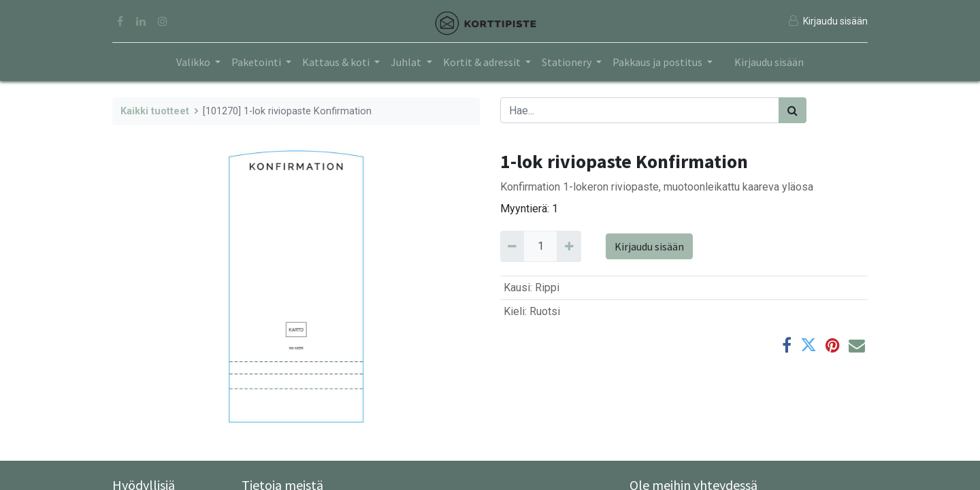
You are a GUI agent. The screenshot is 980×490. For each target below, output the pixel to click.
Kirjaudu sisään (769, 62)
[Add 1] (569, 246)
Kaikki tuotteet (155, 111)
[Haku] (793, 110)
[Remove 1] (512, 246)
